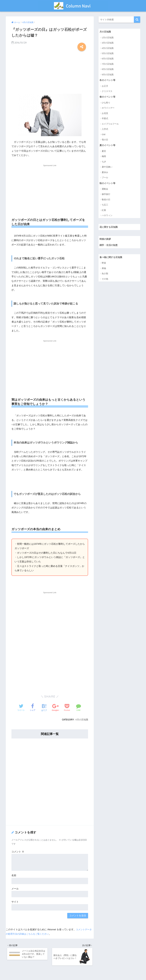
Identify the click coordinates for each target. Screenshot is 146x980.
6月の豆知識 (108, 59)
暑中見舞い (107, 168)
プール (105, 178)
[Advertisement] (50, 72)
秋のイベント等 (108, 184)
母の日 (105, 140)
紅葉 (104, 211)
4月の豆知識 (82, 720)
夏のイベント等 (108, 146)
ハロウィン (107, 216)
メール (15, 889)
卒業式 (105, 119)
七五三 (105, 206)
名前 (14, 875)
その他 (105, 280)
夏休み (105, 173)
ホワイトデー (108, 108)
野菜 (104, 264)
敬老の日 (106, 200)
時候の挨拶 (106, 240)
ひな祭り (106, 103)
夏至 (104, 152)
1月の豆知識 (108, 38)
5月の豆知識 (108, 53)
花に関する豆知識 (109, 228)
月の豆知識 (106, 32)
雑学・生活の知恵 (109, 246)
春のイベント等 (108, 97)
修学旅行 (106, 195)
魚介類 (105, 275)
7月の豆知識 (108, 64)
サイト (15, 902)
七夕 (104, 162)
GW (104, 135)
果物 (104, 270)
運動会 (105, 190)
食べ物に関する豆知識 (112, 259)
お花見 (105, 114)
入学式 (105, 130)
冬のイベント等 (108, 80)
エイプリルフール (110, 124)
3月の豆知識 (108, 43)
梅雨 (104, 157)
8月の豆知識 (108, 69)
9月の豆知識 (108, 75)
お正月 (105, 86)
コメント (18, 852)
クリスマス (107, 92)
